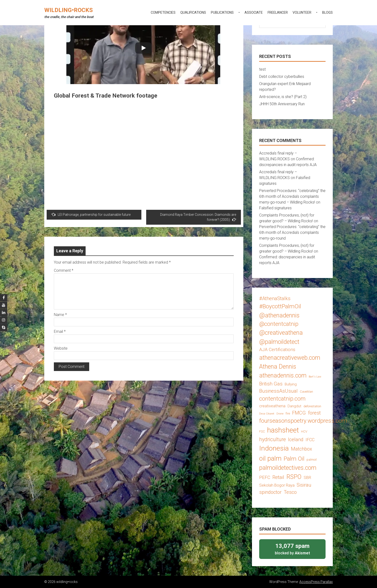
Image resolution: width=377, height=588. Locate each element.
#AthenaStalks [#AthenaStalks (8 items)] (275, 298)
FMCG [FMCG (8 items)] (299, 413)
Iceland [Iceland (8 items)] (296, 439)
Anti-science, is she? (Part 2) (283, 97)
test (262, 69)
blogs (327, 12)
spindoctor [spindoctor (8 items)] (270, 492)
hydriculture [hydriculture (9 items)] (273, 439)
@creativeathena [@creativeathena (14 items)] (281, 333)
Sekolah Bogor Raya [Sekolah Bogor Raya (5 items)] (277, 485)
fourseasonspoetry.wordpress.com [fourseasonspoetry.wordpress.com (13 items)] (303, 421)
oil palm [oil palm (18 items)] (270, 458)
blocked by (292, 549)
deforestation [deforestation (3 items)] (312, 406)
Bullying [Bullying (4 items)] (291, 384)
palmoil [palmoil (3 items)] (312, 460)
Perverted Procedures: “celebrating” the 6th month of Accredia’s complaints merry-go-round (292, 232)
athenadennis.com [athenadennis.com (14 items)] (283, 375)
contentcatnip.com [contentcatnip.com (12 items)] (282, 399)
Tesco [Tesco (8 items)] (290, 492)
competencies (163, 12)
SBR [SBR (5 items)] (307, 477)
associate (254, 12)
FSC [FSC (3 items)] (262, 431)
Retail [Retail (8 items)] (278, 477)
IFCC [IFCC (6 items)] (310, 440)
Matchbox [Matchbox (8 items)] (302, 449)
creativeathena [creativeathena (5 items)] (272, 406)
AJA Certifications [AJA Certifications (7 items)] (277, 350)
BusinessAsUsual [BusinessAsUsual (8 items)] (278, 391)
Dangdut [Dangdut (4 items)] (294, 406)
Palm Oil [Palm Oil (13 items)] (294, 459)
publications (222, 12)
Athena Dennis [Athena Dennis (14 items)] (278, 367)
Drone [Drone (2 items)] (280, 414)
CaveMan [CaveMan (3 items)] (306, 392)
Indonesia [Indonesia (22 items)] (274, 448)
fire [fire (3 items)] (288, 413)
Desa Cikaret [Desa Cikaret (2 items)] (267, 414)
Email (60, 331)
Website (61, 348)
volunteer (302, 12)
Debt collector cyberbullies (282, 77)
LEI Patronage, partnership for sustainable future (91, 214)
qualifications (193, 12)
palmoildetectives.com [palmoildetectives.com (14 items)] (288, 468)
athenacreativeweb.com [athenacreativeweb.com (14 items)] (290, 358)
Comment (64, 270)
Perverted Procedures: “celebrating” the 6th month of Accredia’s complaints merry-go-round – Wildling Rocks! (292, 196)
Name (60, 315)
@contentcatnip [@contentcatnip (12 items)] (279, 324)
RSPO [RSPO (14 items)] (294, 477)
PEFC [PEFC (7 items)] (265, 477)
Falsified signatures (275, 208)
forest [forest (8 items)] (314, 413)
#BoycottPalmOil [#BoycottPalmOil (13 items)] (280, 306)
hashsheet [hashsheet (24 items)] (283, 430)
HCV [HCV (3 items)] (304, 431)
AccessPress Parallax (316, 582)
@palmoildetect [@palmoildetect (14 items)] (279, 342)
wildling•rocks (69, 10)
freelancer (278, 12)
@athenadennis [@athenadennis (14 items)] (279, 315)
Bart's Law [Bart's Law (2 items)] (315, 377)
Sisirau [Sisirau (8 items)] (304, 485)
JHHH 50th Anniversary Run (282, 104)
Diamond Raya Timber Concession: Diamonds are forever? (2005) (198, 217)
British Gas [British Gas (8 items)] (271, 384)
